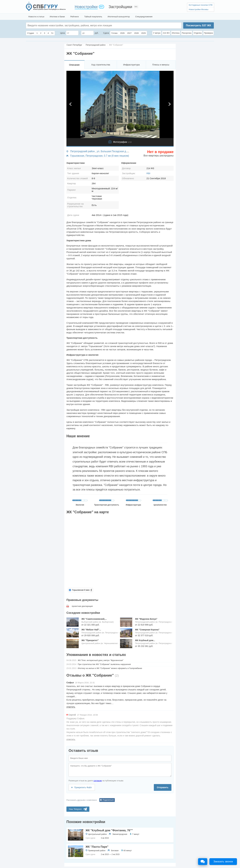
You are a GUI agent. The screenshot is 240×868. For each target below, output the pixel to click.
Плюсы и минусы (161, 65)
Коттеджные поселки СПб (201, 5)
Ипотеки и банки (57, 17)
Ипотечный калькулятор (119, 17)
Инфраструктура (131, 65)
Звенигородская (120, 834)
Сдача (106, 33)
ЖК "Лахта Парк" (97, 847)
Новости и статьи (36, 17)
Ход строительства (101, 65)
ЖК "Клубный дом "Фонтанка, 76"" (109, 830)
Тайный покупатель (93, 17)
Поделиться (108, 800)
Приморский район (97, 850)
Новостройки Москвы (199, 9)
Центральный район (97, 834)
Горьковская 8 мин (81, 590)
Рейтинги (74, 17)
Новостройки (86, 7)
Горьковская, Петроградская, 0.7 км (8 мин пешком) (100, 156)
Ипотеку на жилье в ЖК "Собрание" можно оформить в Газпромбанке (110, 668)
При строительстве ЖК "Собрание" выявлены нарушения (104, 664)
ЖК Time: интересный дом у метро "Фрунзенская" (101, 660)
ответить (71, 707)
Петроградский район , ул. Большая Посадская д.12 (100, 151)
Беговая (115, 850)
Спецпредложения (144, 17)
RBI (148, 173)
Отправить (163, 787)
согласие (98, 781)
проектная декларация (82, 606)
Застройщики (120, 7)
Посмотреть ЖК (198, 25)
